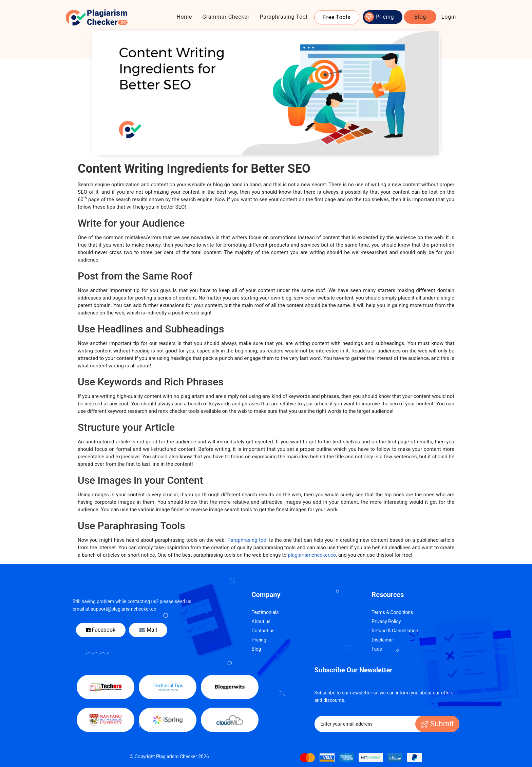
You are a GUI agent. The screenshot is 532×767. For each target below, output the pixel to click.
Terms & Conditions (392, 612)
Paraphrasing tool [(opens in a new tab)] (247, 540)
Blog (420, 17)
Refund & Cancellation (395, 631)
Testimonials (265, 612)
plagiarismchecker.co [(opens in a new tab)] (312, 555)
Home (184, 17)
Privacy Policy (386, 621)
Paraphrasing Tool (284, 17)
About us (261, 621)
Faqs (377, 649)
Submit (438, 724)
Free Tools (337, 17)
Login (449, 17)
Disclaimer (383, 640)
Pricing (385, 17)
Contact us (263, 631)
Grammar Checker (226, 17)
